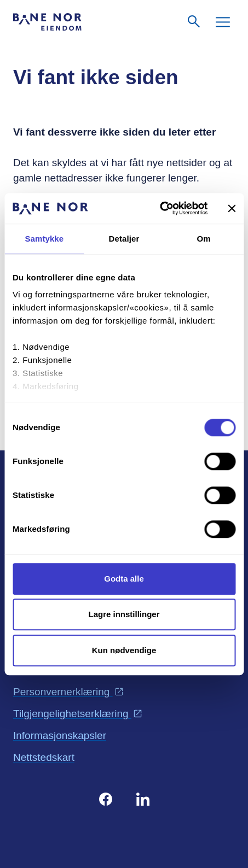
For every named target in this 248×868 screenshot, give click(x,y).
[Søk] (194, 22)
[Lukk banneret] (232, 208)
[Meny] (223, 22)
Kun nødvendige (124, 650)
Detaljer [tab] (124, 239)
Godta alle (124, 579)
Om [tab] (204, 239)
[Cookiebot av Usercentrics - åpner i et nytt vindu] (160, 208)
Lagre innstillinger (124, 614)
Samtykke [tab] (44, 239)
